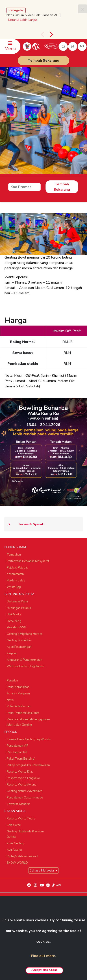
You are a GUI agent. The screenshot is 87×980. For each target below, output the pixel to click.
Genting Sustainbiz (19, 640)
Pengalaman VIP (17, 746)
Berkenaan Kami (17, 602)
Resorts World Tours (21, 819)
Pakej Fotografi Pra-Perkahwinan (28, 765)
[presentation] (42, 35)
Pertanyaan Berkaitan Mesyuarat (28, 561)
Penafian (12, 681)
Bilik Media (14, 614)
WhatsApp (14, 587)
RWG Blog (14, 621)
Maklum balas (16, 581)
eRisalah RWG (16, 627)
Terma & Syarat (24, 524)
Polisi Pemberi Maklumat (23, 713)
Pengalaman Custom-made (25, 798)
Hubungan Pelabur (19, 608)
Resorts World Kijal (20, 772)
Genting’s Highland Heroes (25, 634)
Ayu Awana (14, 850)
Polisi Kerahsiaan (18, 687)
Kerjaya (12, 653)
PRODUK (11, 732)
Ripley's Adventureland (22, 856)
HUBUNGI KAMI (15, 547)
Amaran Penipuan (18, 694)
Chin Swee (14, 825)
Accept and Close (44, 970)
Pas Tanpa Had (17, 752)
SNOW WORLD (17, 863)
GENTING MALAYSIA (19, 594)
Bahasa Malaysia (42, 870)
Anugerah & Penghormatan (24, 660)
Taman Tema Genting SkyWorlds (29, 739)
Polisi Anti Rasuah (19, 706)
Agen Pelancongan (19, 647)
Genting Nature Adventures (25, 791)
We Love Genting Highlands (25, 666)
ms (82, 46)
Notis (10, 700)
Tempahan (14, 555)
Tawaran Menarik (18, 804)
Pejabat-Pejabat (17, 568)
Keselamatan (15, 574)
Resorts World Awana (22, 785)
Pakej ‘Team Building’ (21, 759)
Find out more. (44, 956)
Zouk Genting (15, 843)
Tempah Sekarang (43, 61)
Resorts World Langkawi (23, 778)
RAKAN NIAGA (15, 811)
